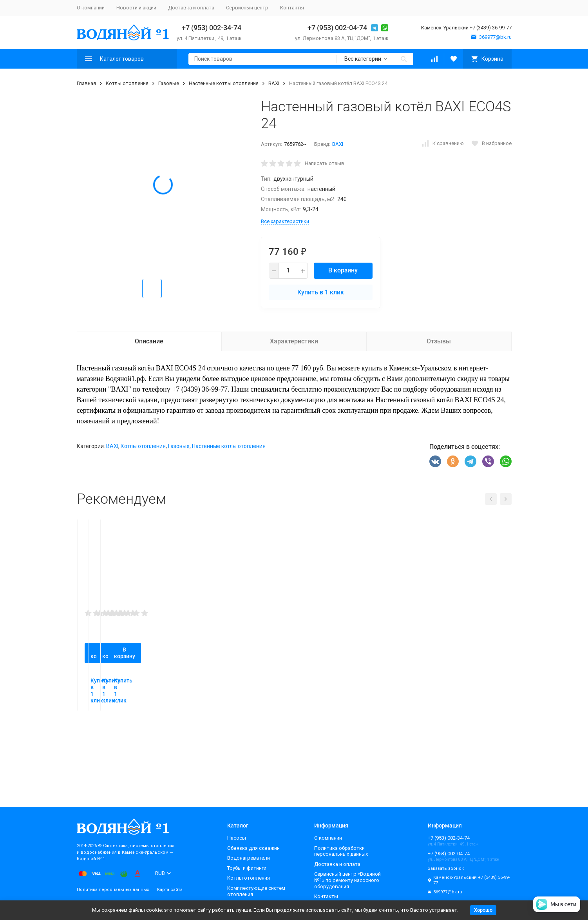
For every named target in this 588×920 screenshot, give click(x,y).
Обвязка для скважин (253, 848)
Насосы (237, 838)
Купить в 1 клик (321, 292)
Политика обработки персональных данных (341, 851)
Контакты (292, 8)
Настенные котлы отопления (224, 83)
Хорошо (483, 910)
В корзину (343, 270)
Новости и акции (136, 8)
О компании (91, 8)
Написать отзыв (325, 163)
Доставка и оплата (191, 8)
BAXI (274, 83)
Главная (86, 83)
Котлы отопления (127, 83)
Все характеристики (285, 221)
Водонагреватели (249, 858)
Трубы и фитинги (247, 868)
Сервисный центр (247, 8)
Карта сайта (170, 890)
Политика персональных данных (113, 890)
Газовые (169, 83)
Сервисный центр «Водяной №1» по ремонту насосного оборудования (347, 880)
